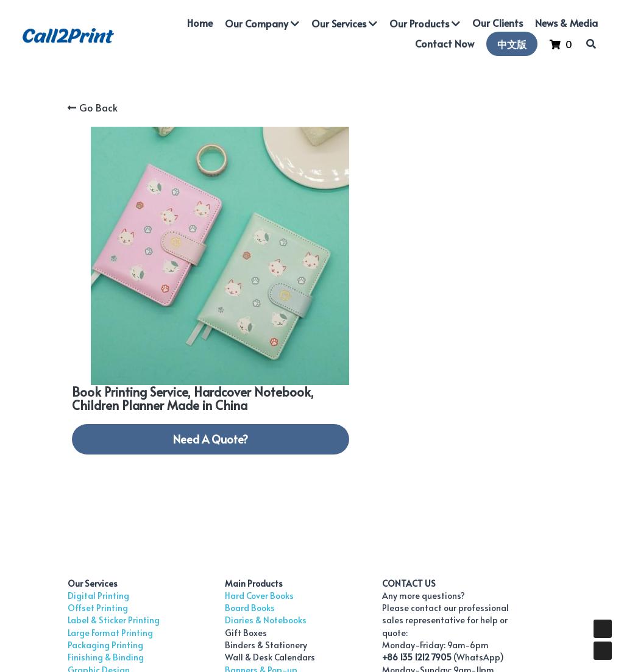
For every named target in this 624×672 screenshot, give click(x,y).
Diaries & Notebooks (233, 457)
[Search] (590, 44)
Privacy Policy (464, 611)
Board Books (217, 444)
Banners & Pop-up (228, 506)
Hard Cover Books (226, 432)
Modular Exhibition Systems (247, 518)
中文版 (511, 44)
